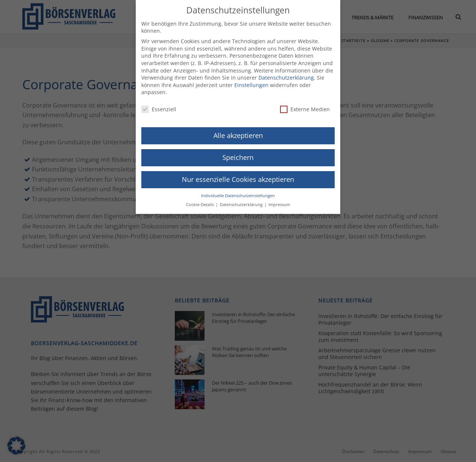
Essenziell (159, 105)
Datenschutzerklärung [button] (242, 200)
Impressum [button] (279, 200)
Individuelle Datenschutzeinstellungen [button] (238, 191)
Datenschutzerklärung (286, 73)
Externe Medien (305, 105)
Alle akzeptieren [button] (238, 131)
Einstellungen (251, 81)
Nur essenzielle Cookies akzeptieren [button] (238, 175)
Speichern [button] (238, 153)
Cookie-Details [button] (200, 200)
